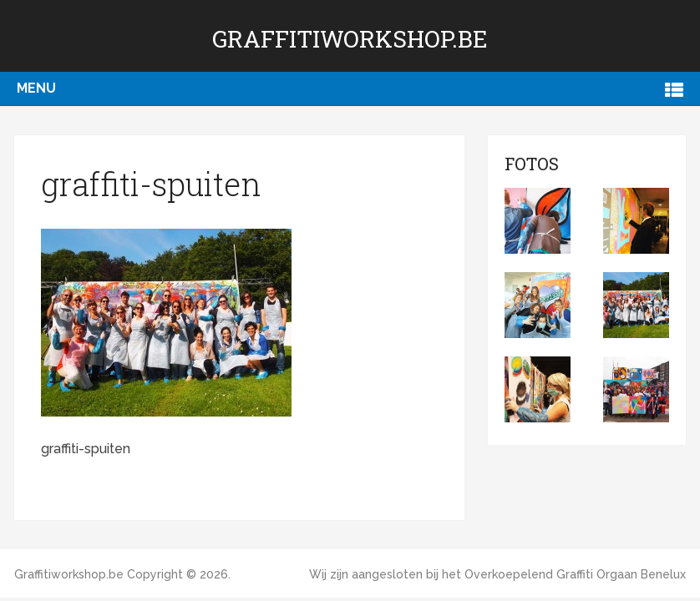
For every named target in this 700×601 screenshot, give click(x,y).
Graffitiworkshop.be (350, 39)
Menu (36, 88)
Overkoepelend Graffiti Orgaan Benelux (575, 574)
